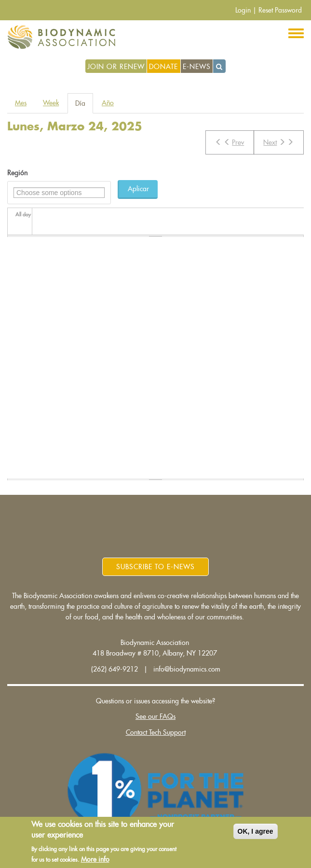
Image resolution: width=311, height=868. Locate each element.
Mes (21, 103)
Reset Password (280, 10)
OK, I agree (256, 831)
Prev (230, 142)
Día (84, 106)
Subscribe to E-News (155, 567)
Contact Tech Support (156, 732)
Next (278, 142)
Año (108, 103)
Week (51, 103)
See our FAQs (155, 716)
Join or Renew (116, 67)
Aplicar (138, 189)
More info (95, 859)
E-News (197, 67)
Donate (163, 67)
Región (17, 173)
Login (243, 10)
